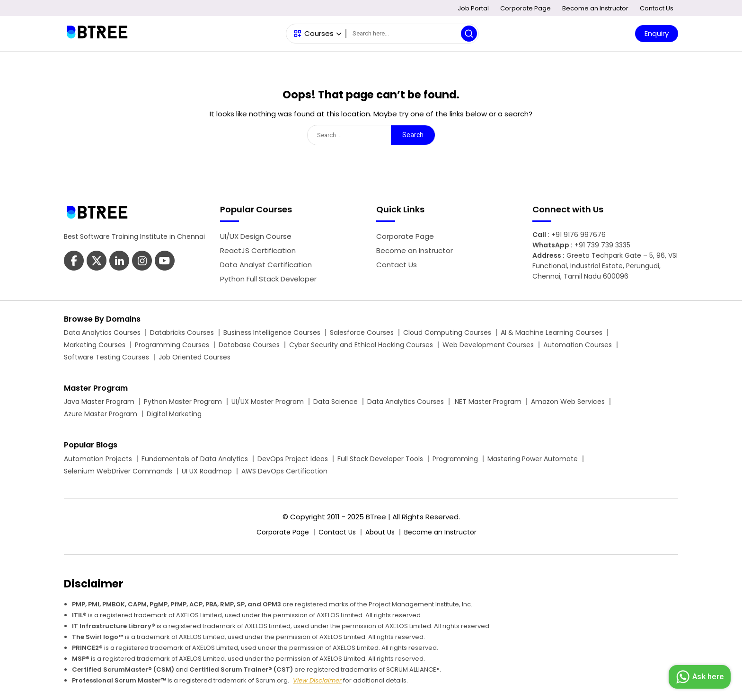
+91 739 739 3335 (602, 245)
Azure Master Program (101, 414)
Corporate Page (526, 8)
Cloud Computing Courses (447, 332)
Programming (455, 459)
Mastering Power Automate (533, 459)
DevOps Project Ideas (293, 459)
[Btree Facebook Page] (74, 262)
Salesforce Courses (362, 332)
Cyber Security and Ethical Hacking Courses (361, 345)
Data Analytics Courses (102, 332)
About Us (380, 532)
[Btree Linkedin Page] (119, 262)
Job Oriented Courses (194, 357)
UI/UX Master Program (268, 402)
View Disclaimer (317, 680)
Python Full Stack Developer (268, 279)
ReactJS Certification (258, 250)
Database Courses (249, 345)
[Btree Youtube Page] (142, 262)
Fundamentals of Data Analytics (195, 459)
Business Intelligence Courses (272, 332)
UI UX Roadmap (207, 471)
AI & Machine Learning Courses (552, 332)
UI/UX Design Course (256, 236)
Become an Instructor (595, 8)
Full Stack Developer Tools (380, 459)
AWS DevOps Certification (284, 471)
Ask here (698, 677)
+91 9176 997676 (579, 235)
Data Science (336, 402)
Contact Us (657, 8)
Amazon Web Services (568, 402)
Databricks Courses (182, 332)
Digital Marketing (174, 414)
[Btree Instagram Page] (165, 262)
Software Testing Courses (106, 357)
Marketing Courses (95, 345)
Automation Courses (578, 345)
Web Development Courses (488, 345)
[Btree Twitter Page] (97, 262)
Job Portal (473, 8)
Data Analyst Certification (266, 265)
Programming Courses (172, 345)
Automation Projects (98, 459)
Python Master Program (183, 402)
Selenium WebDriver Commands (118, 471)
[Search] (412, 34)
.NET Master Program (487, 402)
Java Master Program (99, 402)
